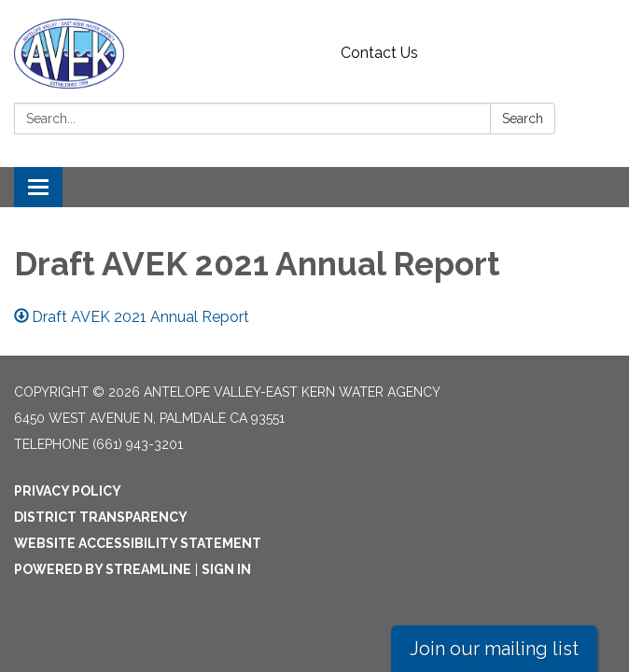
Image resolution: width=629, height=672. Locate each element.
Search (523, 119)
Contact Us (379, 53)
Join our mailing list (494, 649)
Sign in (226, 569)
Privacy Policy (68, 491)
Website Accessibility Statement (138, 543)
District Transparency (101, 517)
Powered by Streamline (103, 569)
